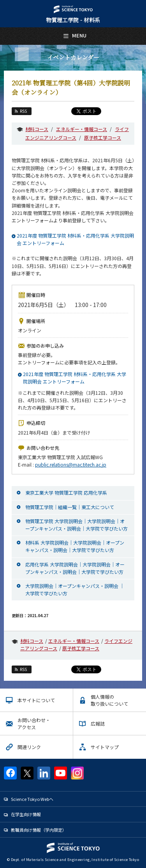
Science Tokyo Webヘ (32, 799)
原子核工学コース (103, 138)
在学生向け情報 (26, 814)
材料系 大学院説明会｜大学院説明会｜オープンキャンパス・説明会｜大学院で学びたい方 (75, 546)
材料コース (37, 129)
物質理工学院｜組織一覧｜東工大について (70, 507)
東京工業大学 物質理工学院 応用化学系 (66, 493)
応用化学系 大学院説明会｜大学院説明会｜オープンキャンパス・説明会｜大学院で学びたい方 (75, 568)
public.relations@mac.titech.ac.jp (71, 464)
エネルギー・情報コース (82, 129)
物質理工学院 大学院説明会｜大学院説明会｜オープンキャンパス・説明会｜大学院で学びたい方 (77, 525)
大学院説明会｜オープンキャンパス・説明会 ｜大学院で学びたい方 (75, 589)
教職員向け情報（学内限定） (39, 830)
